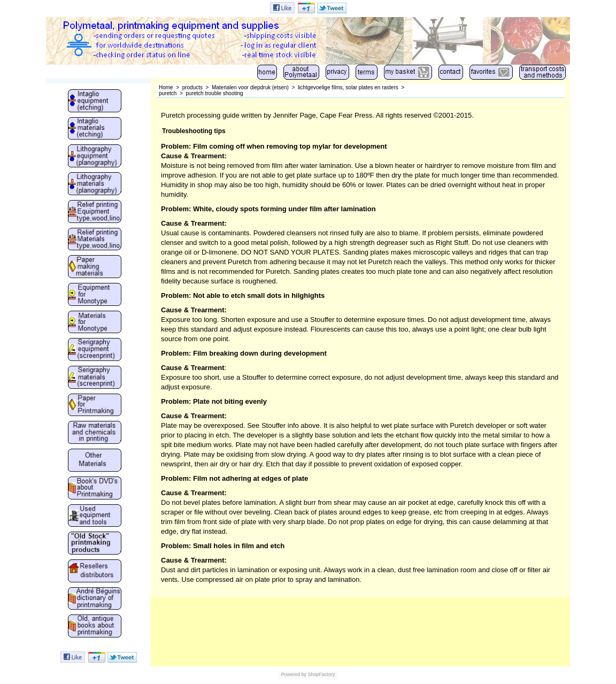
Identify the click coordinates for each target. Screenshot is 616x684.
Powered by (294, 674)
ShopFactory (321, 674)
